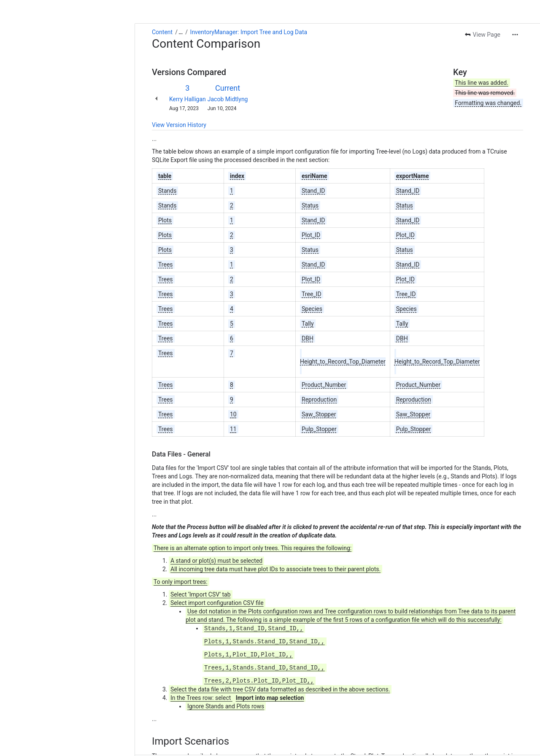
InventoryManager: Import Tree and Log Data (114, 8)
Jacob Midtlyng (93, 76)
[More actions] (515, 11)
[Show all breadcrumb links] (46, 8)
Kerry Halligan (53, 76)
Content (27, 8)
